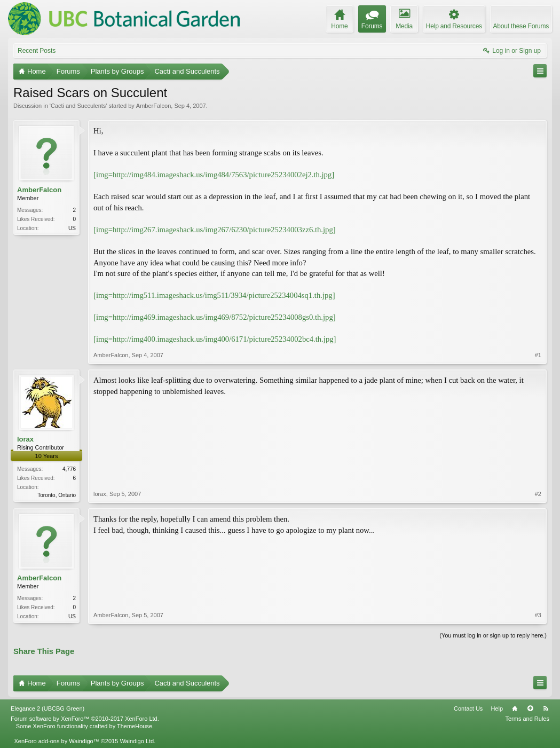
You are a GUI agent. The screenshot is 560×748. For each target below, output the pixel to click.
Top (530, 708)
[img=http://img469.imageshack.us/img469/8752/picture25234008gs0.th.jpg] (215, 317)
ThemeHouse (135, 726)
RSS (546, 708)
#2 (538, 494)
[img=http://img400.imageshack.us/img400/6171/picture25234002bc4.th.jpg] (215, 339)
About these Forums (521, 26)
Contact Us (468, 708)
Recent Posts (37, 51)
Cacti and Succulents (78, 106)
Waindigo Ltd (137, 741)
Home (515, 708)
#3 (538, 615)
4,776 (69, 469)
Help (497, 708)
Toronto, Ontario (57, 495)
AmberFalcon (153, 106)
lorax (25, 439)
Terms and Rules (527, 719)
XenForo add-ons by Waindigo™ (56, 741)
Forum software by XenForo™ (85, 719)
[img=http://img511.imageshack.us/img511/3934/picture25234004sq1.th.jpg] (214, 295)
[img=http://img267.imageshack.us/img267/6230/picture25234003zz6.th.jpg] (215, 230)
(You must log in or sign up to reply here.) (493, 635)
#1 (538, 355)
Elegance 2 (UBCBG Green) (48, 708)
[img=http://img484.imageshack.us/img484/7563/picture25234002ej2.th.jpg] (214, 175)
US (72, 228)
